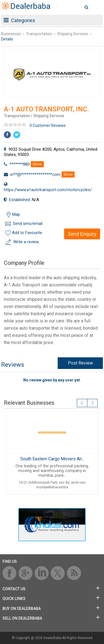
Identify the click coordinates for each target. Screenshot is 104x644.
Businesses (11, 34)
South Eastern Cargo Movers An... (52, 459)
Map (16, 214)
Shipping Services (73, 34)
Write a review (26, 242)
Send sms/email (28, 224)
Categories (19, 20)
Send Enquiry (82, 234)
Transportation (39, 34)
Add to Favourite (27, 233)
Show (37, 164)
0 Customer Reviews (48, 125)
